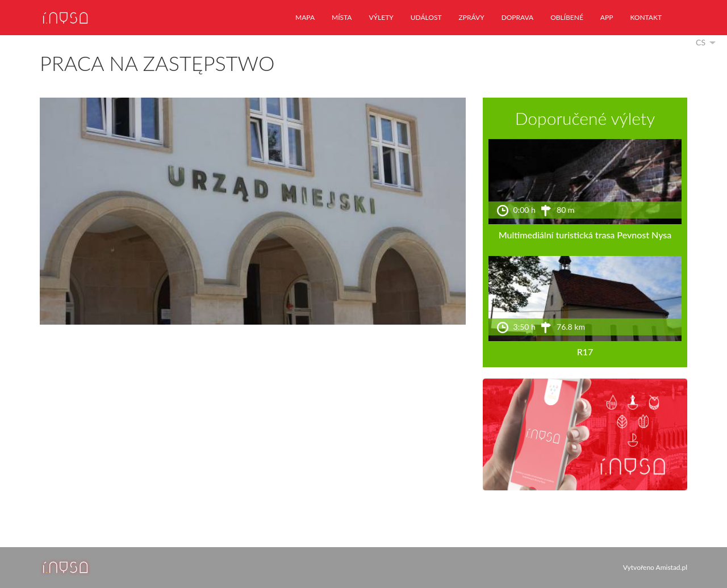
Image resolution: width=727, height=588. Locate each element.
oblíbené (567, 17)
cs (701, 42)
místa (342, 17)
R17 (585, 352)
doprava (518, 17)
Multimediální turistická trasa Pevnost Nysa (585, 235)
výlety (381, 17)
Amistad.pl (672, 567)
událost (426, 17)
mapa (305, 17)
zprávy (472, 17)
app (607, 17)
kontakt (646, 17)
